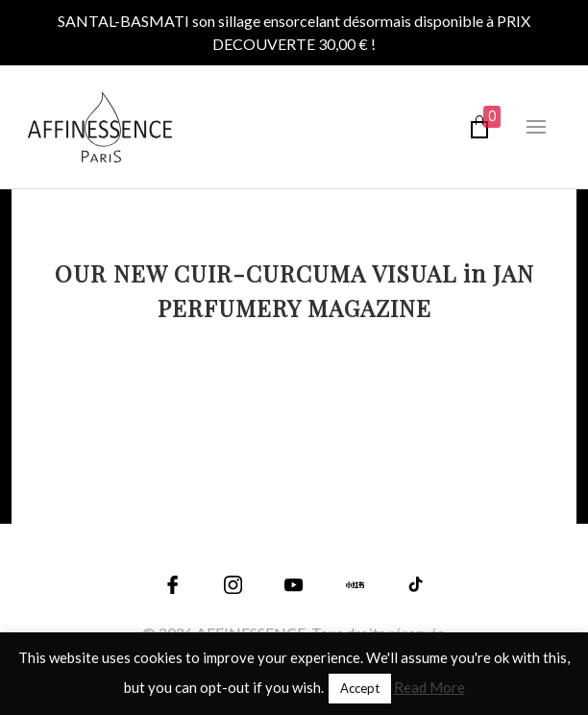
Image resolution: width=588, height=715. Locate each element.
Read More (429, 687)
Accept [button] (360, 688)
